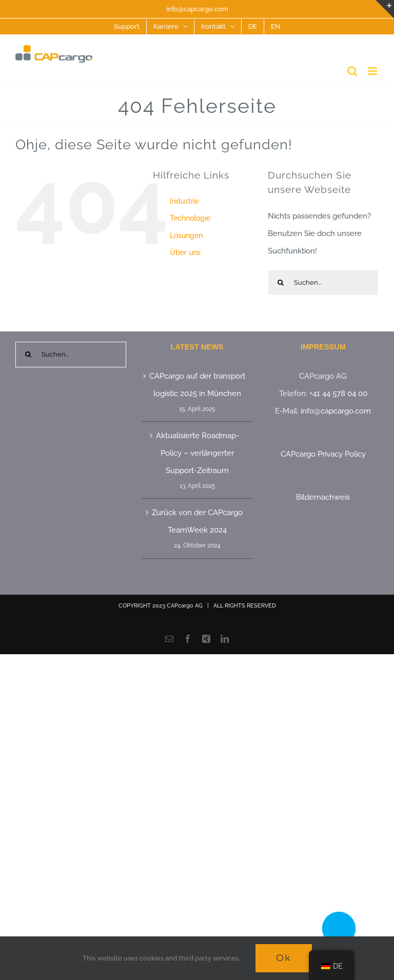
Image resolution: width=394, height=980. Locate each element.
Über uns (185, 252)
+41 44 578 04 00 (338, 394)
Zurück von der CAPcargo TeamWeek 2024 (197, 521)
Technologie (190, 218)
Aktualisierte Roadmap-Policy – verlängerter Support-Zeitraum (198, 453)
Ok (284, 958)
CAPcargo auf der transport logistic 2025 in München (197, 385)
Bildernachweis (323, 497)
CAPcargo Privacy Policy (323, 454)
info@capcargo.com (197, 9)
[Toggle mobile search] (352, 71)
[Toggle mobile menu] (373, 71)
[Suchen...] (323, 283)
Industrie (184, 201)
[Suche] (281, 283)
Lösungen (186, 236)
